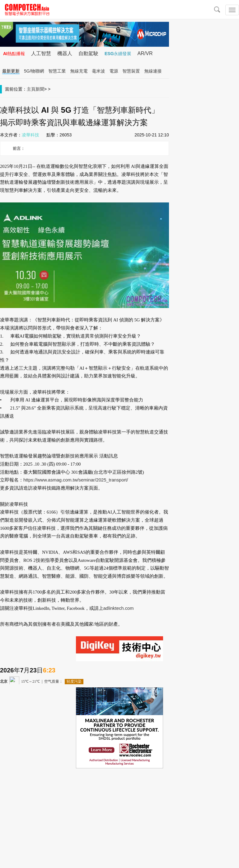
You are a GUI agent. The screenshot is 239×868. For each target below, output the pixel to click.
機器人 (65, 53)
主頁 (31, 89)
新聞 (40, 89)
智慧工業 (57, 71)
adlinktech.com (119, 608)
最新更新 (11, 71)
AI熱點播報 (14, 54)
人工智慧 (41, 53)
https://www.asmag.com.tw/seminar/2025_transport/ (76, 480)
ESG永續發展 (118, 54)
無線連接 (153, 71)
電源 (114, 71)
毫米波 (99, 71)
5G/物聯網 (34, 71)
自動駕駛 (88, 53)
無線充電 (79, 71)
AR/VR (145, 53)
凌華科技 (30, 135)
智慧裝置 (131, 71)
